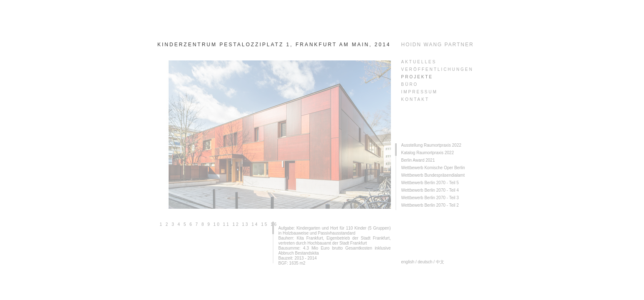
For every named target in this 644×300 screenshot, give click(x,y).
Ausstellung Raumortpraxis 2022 (431, 145)
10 (217, 224)
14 (255, 224)
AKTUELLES (419, 62)
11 (227, 224)
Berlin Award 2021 (418, 160)
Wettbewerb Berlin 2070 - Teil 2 (430, 205)
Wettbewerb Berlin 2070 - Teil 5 (430, 183)
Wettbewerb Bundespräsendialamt (433, 175)
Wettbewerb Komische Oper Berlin (433, 168)
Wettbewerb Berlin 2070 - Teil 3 (430, 198)
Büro (410, 84)
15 (265, 224)
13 (245, 224)
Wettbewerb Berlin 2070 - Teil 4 (430, 190)
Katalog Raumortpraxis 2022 (428, 153)
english (408, 262)
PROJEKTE (417, 77)
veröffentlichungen (437, 69)
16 (274, 224)
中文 (440, 262)
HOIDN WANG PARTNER (438, 45)
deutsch (425, 262)
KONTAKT (415, 99)
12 (236, 224)
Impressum (420, 92)
